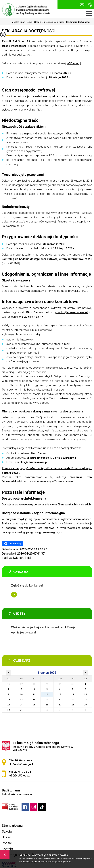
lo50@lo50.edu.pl (82, 5)
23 (9, 705)
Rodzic (7, 843)
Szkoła (37, 22)
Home (29, 22)
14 (73, 694)
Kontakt (7, 849)
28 (73, 705)
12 (47, 694)
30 (9, 710)
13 (60, 694)
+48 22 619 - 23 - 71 (32, 317)
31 (21, 710)
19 (47, 700)
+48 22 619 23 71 (90, 5)
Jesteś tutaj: (19, 22)
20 (60, 700)
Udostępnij (13, 543)
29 (85, 705)
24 (21, 705)
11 (34, 694)
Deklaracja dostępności (29, 31)
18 (34, 700)
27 (60, 705)
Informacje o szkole (53, 22)
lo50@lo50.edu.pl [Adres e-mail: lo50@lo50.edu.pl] (20, 776)
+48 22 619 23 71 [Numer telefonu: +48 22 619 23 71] (20, 772)
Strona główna (12, 826)
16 (9, 700)
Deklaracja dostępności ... (78, 22)
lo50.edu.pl (74, 63)
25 (34, 705)
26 (47, 705)
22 (85, 700)
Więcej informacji (14, 595)
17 (21, 700)
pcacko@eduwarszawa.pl (71, 312)
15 (85, 694)
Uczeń (6, 837)
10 (21, 694)
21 (73, 700)
